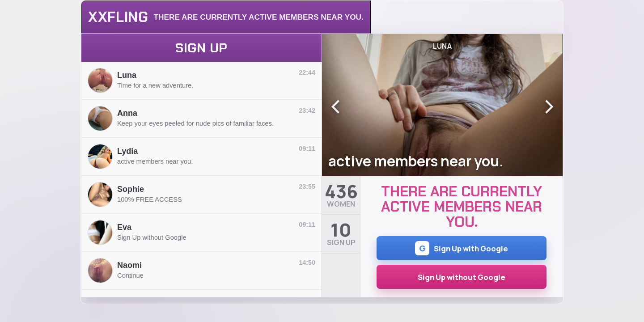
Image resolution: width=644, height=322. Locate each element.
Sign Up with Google (462, 248)
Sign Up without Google (462, 277)
